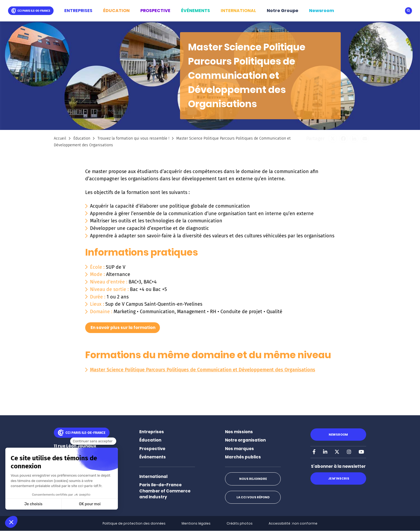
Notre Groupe (283, 11)
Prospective (152, 449)
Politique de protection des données (134, 523)
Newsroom (322, 11)
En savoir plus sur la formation (123, 328)
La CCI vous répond (253, 497)
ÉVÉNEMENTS (196, 11)
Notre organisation (245, 440)
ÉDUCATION (116, 11)
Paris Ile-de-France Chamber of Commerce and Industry (165, 491)
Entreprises (152, 432)
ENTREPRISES (78, 11)
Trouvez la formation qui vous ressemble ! (133, 138)
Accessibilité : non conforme (293, 523)
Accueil (60, 138)
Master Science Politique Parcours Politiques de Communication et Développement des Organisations (203, 370)
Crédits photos (240, 523)
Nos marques (239, 449)
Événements (153, 457)
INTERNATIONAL (238, 11)
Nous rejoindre (253, 479)
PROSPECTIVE (155, 11)
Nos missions (239, 432)
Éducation (82, 138)
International (153, 476)
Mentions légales (196, 523)
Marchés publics (243, 457)
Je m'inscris (338, 478)
